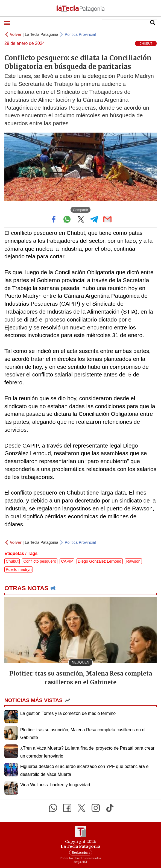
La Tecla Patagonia (42, 34)
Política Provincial (80, 34)
